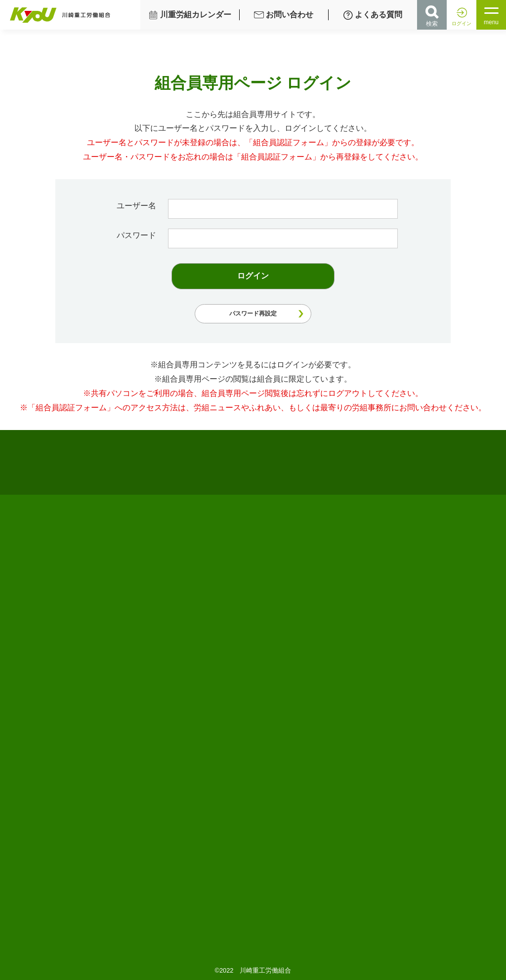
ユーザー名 (139, 206)
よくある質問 (373, 15)
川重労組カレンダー (190, 15)
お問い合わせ (284, 15)
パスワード (139, 235)
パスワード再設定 (253, 314)
